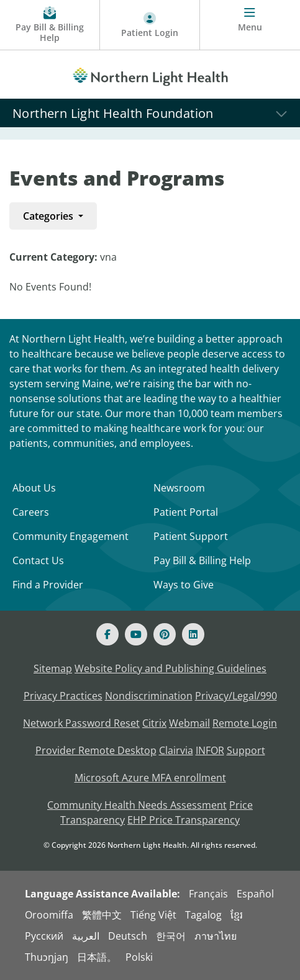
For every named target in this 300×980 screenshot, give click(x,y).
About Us (34, 488)
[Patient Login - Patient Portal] (150, 25)
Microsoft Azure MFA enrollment (150, 778)
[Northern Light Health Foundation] (150, 113)
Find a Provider (48, 585)
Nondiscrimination (149, 696)
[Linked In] (193, 634)
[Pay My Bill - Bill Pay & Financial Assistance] (50, 25)
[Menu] (250, 25)
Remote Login (245, 723)
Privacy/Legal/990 (236, 696)
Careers (31, 512)
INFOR (210, 750)
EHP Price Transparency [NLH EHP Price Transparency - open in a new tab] (184, 820)
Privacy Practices (63, 696)
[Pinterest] (165, 634)
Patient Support (191, 536)
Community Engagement (70, 536)
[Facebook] (107, 634)
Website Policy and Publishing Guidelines (170, 668)
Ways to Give (184, 585)
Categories (49, 216)
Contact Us (38, 560)
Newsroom (179, 488)
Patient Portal (186, 512)
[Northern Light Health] (150, 74)
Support (246, 750)
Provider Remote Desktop (96, 750)
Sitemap (53, 668)
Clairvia (176, 750)
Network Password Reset (81, 723)
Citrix (154, 723)
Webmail (189, 723)
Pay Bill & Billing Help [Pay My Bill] (202, 560)
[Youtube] (136, 634)
